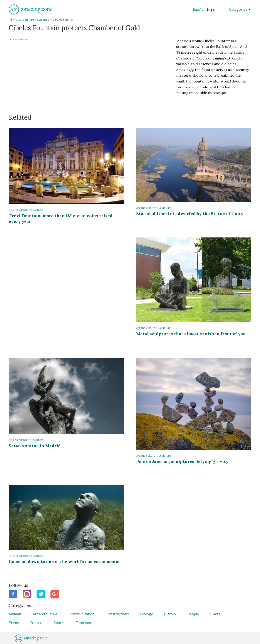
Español (199, 9)
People (193, 614)
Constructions (117, 614)
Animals (15, 614)
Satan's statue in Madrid (35, 446)
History (170, 614)
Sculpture (43, 20)
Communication (82, 614)
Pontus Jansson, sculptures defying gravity (182, 461)
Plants (14, 623)
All (10, 20)
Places (215, 614)
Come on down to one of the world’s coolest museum (64, 561)
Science (36, 623)
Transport (84, 623)
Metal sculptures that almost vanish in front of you (191, 334)
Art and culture (24, 20)
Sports (59, 623)
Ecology (146, 614)
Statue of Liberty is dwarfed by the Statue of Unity (190, 213)
